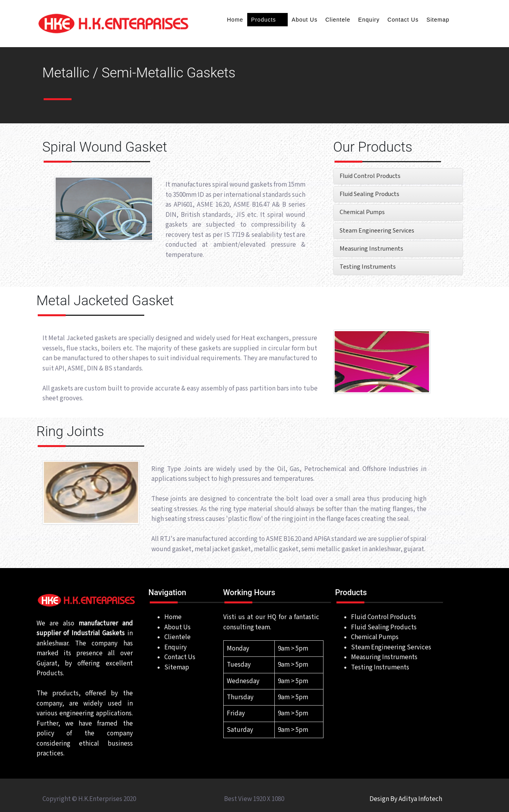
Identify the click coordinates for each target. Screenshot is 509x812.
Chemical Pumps (362, 212)
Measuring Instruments (371, 249)
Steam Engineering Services (377, 231)
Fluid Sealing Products (369, 194)
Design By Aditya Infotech (406, 799)
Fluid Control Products (370, 176)
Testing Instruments (368, 267)
